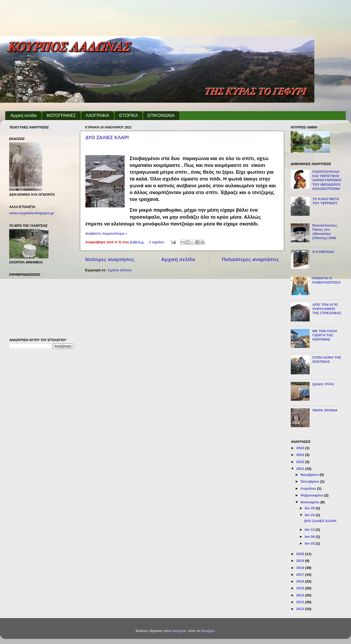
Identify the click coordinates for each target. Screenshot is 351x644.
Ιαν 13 (310, 530)
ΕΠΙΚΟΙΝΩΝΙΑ (161, 115)
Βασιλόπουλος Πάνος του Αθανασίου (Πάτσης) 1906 (325, 232)
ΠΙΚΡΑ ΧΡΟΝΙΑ (325, 410)
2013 (301, 602)
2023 (301, 455)
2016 (301, 581)
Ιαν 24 (310, 515)
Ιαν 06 (310, 537)
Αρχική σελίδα (24, 115)
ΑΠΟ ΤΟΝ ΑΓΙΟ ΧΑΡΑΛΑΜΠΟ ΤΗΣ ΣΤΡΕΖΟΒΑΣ (327, 309)
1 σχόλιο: (157, 242)
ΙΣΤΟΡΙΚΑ (128, 115)
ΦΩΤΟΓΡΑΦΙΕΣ (61, 115)
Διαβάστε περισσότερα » (106, 233)
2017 (301, 575)
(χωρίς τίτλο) (323, 384)
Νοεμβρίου (310, 475)
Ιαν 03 (310, 543)
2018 (301, 568)
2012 (301, 609)
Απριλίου (309, 488)
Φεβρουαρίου (312, 495)
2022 (301, 462)
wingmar (179, 631)
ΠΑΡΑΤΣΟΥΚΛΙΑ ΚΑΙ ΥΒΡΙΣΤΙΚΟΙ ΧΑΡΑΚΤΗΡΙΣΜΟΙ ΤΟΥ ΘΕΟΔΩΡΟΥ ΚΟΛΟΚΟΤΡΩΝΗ (327, 180)
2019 (301, 561)
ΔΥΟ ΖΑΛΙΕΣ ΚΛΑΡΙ (107, 138)
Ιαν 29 (310, 508)
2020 (301, 554)
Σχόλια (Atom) (119, 270)
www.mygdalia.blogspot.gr (32, 213)
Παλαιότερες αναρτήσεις (250, 259)
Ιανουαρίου (310, 502)
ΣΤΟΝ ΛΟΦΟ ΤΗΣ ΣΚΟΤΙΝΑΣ (327, 360)
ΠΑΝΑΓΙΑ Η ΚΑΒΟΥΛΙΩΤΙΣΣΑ (327, 280)
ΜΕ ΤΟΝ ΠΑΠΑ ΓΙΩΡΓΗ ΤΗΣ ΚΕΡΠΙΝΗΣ (325, 335)
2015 (301, 588)
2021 (301, 469)
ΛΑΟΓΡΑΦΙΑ (97, 115)
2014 (301, 595)
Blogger (208, 631)
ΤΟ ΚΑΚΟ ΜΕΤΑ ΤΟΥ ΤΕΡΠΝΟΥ (326, 201)
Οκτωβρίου (310, 481)
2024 (301, 448)
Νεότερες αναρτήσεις (110, 259)
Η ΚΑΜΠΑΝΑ (323, 252)
